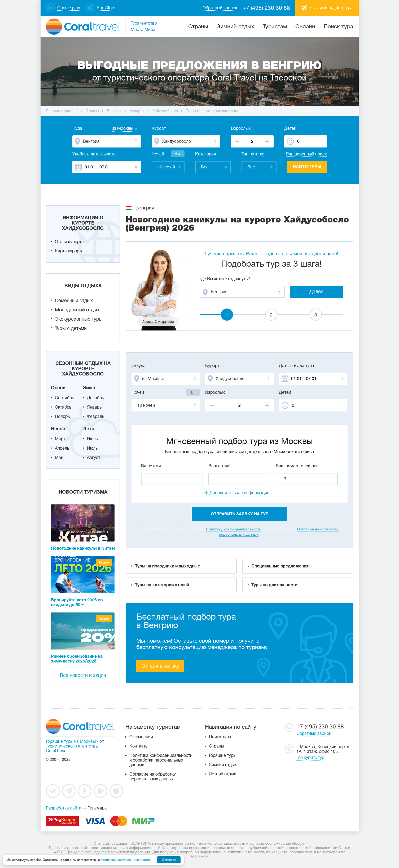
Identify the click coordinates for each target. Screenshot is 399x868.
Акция (104, 562)
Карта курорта (69, 251)
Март (60, 439)
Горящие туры (223, 755)
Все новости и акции (83, 675)
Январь (94, 407)
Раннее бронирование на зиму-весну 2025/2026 (77, 659)
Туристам (275, 26)
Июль (92, 448)
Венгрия (114, 111)
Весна (58, 429)
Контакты (139, 746)
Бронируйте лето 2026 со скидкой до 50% (77, 602)
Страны (216, 746)
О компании (141, 737)
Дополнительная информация (239, 493)
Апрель (62, 448)
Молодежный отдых (77, 310)
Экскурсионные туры (79, 319)
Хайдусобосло (165, 111)
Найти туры (307, 167)
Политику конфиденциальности (234, 529)
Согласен (169, 860)
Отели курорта (69, 242)
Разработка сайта (64, 808)
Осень (58, 388)
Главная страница (62, 111)
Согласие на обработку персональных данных (153, 777)
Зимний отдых (235, 26)
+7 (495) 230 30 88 (266, 8)
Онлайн (305, 26)
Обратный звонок (314, 733)
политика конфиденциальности (218, 843)
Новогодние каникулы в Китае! (83, 548)
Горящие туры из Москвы (71, 741)
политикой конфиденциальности (125, 860)
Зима (89, 388)
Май (59, 458)
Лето (89, 429)
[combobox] (117, 129)
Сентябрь (64, 398)
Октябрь (63, 407)
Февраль (96, 417)
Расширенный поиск (306, 154)
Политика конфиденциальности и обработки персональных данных (161, 760)
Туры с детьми (71, 328)
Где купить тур (310, 758)
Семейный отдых (74, 301)
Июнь (92, 439)
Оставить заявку (160, 666)
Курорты (137, 111)
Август (94, 458)
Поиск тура (338, 26)
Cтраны (198, 26)
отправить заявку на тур (240, 514)
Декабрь (95, 398)
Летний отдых (222, 774)
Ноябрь (62, 417)
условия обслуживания (270, 843)
